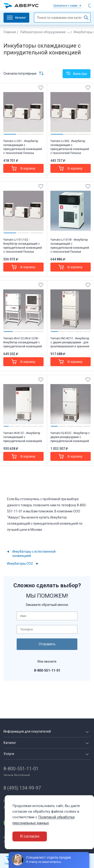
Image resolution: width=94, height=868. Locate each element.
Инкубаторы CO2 (20, 564)
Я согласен (30, 836)
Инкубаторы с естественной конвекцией (34, 554)
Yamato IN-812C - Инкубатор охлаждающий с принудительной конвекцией (23, 437)
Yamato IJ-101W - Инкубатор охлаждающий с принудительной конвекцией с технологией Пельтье (70, 246)
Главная (10, 32)
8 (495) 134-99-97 (22, 788)
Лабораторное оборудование (43, 32)
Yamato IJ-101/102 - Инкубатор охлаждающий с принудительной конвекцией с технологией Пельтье (23, 246)
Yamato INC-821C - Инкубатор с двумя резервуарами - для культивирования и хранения (70, 342)
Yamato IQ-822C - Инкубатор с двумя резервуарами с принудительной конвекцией (70, 437)
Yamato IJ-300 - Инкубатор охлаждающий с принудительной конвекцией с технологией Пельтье (70, 147)
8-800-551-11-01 (21, 769)
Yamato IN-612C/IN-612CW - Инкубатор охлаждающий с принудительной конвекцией (23, 342)
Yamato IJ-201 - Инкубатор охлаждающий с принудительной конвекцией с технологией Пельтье (23, 147)
